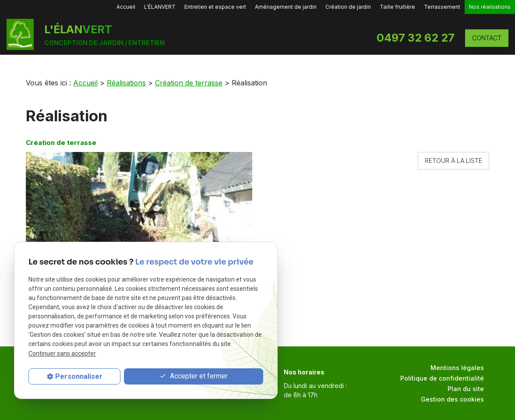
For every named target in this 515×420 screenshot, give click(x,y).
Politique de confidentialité (442, 378)
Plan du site (466, 389)
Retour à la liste (453, 161)
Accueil (126, 7)
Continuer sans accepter (62, 353)
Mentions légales (457, 368)
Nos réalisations (490, 7)
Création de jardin (348, 7)
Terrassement (442, 7)
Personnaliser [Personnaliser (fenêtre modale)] (79, 376)
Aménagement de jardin (286, 7)
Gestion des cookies (452, 399)
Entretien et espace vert (215, 7)
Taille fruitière (397, 7)
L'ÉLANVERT (160, 7)
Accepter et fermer (194, 376)
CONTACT (487, 38)
